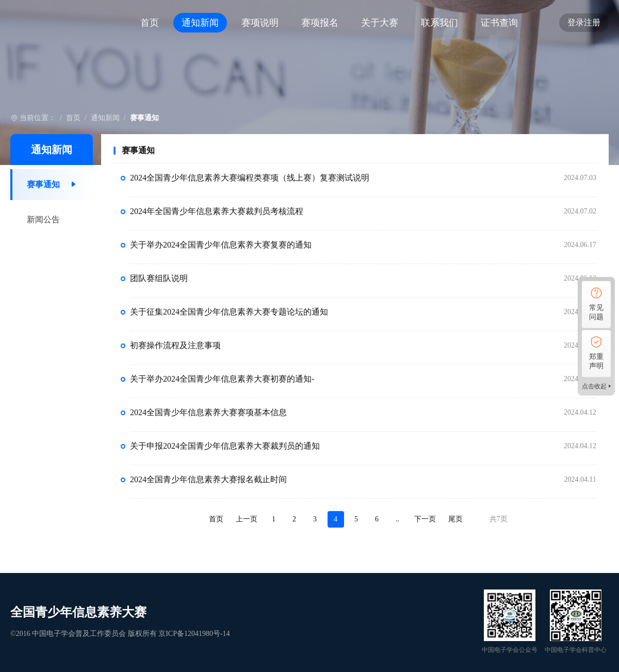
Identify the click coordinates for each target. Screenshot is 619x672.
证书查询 (499, 23)
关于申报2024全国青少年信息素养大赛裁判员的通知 (225, 446)
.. (397, 519)
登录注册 (584, 22)
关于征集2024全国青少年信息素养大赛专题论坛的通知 (229, 312)
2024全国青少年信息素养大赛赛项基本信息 (208, 412)
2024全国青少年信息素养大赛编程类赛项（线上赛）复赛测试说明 (250, 178)
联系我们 (439, 23)
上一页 (247, 519)
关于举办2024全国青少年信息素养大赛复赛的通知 (221, 245)
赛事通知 (43, 184)
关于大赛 (380, 23)
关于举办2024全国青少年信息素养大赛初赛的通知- (222, 379)
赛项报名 (320, 23)
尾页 (455, 519)
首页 (150, 23)
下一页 (425, 519)
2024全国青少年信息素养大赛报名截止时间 (208, 479)
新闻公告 (43, 219)
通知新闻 (200, 23)
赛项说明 (260, 23)
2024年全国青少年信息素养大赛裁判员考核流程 (217, 211)
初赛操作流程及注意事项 (175, 345)
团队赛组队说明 (159, 278)
